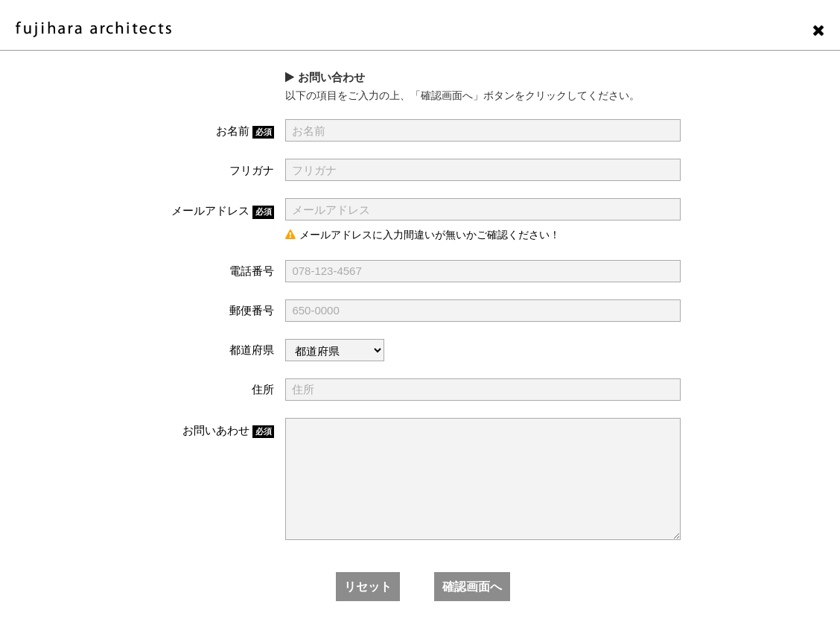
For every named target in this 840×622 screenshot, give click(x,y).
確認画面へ (472, 586)
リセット (368, 586)
